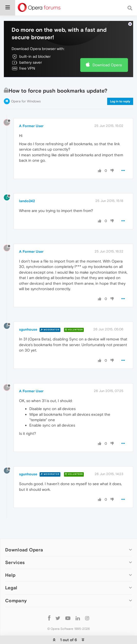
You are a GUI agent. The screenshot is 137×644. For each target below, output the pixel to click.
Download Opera (107, 65)
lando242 (27, 201)
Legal (11, 588)
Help (10, 575)
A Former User (31, 126)
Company (16, 601)
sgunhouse (28, 329)
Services (15, 562)
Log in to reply (120, 101)
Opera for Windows (26, 101)
